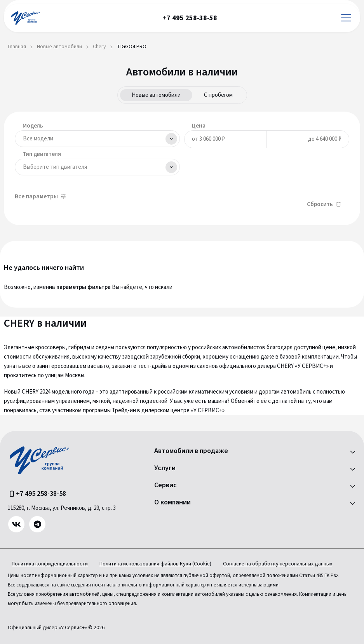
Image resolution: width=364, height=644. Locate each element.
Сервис (165, 485)
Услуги (165, 468)
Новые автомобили (156, 95)
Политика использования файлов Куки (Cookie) (155, 564)
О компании (172, 502)
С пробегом (218, 95)
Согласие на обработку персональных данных (278, 564)
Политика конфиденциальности (50, 564)
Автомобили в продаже (191, 451)
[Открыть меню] (346, 18)
